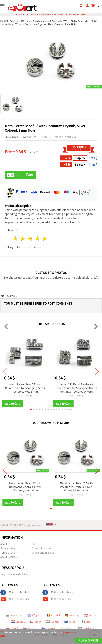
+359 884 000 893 (76, 15)
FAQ (34, 545)
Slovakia (30, 629)
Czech (35, 623)
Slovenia (48, 629)
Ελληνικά (34, 616)
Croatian (18, 623)
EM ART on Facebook (16, 593)
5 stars (45, 239)
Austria (90, 616)
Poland (12, 629)
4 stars (37, 239)
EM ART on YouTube (15, 600)
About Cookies (8, 558)
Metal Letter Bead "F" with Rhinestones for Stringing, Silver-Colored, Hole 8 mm (26, 388)
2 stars (23, 239)
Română (53, 616)
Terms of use (8, 553)
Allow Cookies (88, 641)
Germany (72, 616)
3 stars (30, 239)
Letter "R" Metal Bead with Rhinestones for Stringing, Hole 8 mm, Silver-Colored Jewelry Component (76, 388)
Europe (71, 623)
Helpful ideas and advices (14, 575)
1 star (16, 239)
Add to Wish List (65, 137)
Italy (86, 623)
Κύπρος (67, 629)
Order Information (42, 549)
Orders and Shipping (43, 553)
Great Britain (87, 629)
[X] (2, 632)
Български (14, 616)
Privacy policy (8, 549)
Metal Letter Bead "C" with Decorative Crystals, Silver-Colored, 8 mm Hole (26, 487)
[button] (31, 410)
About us (5, 545)
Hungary (53, 623)
